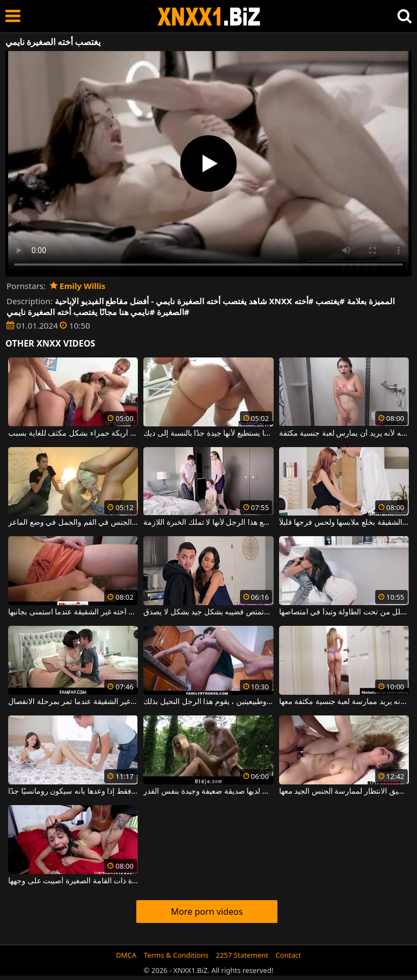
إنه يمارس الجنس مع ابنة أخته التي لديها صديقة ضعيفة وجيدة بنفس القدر (208, 791)
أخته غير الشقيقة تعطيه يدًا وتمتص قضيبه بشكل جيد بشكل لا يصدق (208, 612)
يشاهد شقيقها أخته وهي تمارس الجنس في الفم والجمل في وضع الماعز (73, 523)
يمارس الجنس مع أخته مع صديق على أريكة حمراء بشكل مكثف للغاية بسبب (73, 434)
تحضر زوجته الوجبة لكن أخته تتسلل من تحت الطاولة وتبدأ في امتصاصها (344, 612)
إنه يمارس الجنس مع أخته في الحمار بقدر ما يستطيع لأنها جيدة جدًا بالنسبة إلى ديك (208, 434)
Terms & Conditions (176, 955)
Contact (288, 955)
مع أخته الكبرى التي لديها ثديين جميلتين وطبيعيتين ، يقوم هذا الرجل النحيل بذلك (208, 702)
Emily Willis (78, 286)
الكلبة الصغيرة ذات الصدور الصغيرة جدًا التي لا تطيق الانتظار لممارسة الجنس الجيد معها (344, 791)
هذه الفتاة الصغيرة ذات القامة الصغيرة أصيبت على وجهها (73, 881)
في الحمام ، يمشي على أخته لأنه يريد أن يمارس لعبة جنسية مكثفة (344, 434)
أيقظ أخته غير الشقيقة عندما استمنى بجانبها (73, 612)
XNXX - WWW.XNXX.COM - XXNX (209, 17)
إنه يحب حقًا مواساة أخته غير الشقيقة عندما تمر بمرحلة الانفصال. (73, 702)
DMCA (127, 955)
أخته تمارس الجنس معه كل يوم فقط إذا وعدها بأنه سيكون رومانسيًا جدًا (73, 791)
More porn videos (207, 912)
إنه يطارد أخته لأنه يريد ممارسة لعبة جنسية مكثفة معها (344, 702)
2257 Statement (242, 955)
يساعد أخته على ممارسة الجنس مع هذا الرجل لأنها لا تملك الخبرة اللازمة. (208, 523)
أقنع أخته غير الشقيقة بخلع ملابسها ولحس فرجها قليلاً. (344, 523)
